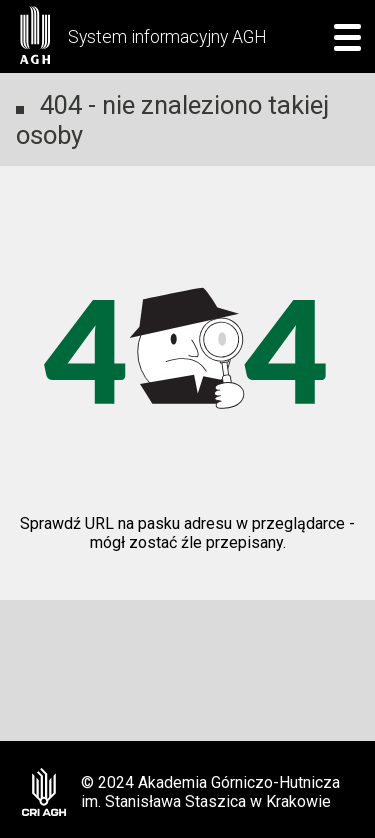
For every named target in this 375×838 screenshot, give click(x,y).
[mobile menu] (341, 36)
